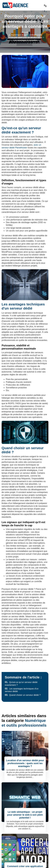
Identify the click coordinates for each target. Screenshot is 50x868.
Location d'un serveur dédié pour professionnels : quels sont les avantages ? (25, 763)
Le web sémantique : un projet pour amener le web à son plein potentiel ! (25, 815)
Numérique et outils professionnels (27, 35)
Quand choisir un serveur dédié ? (23, 695)
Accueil (25, 32)
